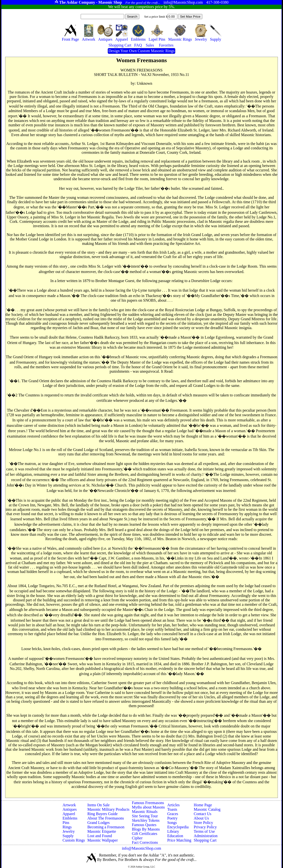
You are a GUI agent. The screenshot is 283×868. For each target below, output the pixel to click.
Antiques (70, 809)
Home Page (203, 805)
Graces (173, 814)
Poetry (172, 818)
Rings (67, 827)
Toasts (172, 809)
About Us (201, 818)
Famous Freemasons (148, 803)
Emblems (70, 818)
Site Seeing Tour (145, 816)
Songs (172, 823)
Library (173, 831)
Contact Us (203, 814)
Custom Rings (74, 840)
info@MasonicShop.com (141, 848)
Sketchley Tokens (146, 820)
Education (175, 836)
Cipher (137, 838)
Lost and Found (100, 836)
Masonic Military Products (108, 809)
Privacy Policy (205, 827)
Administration (206, 836)
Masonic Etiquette (102, 831)
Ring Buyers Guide (103, 814)
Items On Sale (98, 805)
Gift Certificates (145, 834)
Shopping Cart (205, 840)
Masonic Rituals (145, 812)
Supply (68, 836)
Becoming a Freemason (106, 827)
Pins (66, 823)
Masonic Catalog (207, 809)
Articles (174, 805)
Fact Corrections (145, 842)
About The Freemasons (106, 818)
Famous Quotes (144, 825)
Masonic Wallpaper (103, 840)
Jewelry (69, 831)
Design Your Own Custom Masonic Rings (141, 51)
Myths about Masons (148, 807)
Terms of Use (204, 831)
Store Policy (203, 823)
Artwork (69, 805)
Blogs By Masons (146, 829)
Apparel (69, 814)
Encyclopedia (178, 827)
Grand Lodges (98, 823)
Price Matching (179, 840)
